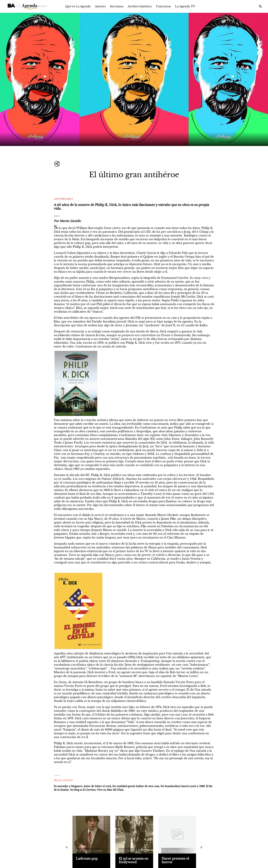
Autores (100, 6)
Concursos (163, 6)
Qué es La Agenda (78, 6)
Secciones (117, 6)
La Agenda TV (185, 6)
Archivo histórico (140, 6)
